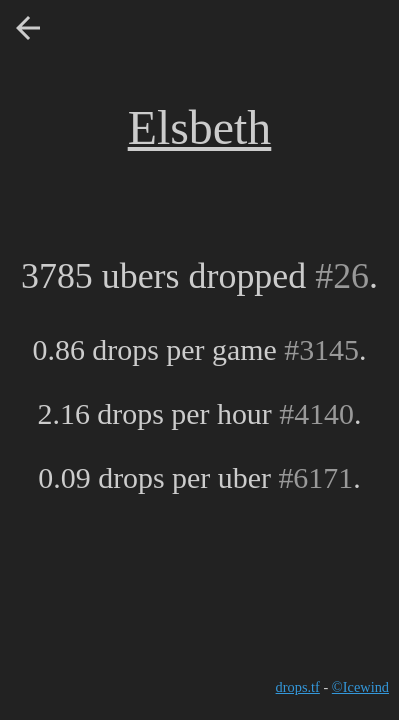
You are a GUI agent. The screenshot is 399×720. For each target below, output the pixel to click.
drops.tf (298, 687)
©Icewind (360, 687)
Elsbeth (200, 127)
